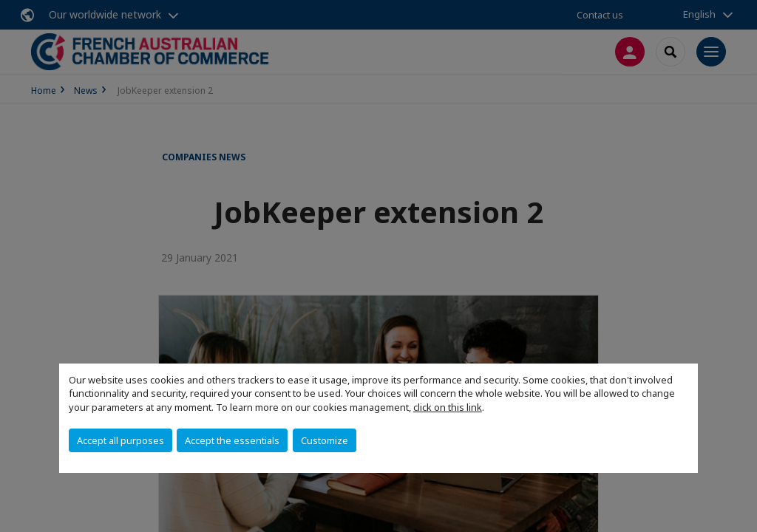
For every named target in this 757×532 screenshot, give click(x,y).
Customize (325, 440)
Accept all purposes (120, 440)
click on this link (448, 407)
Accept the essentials (232, 440)
